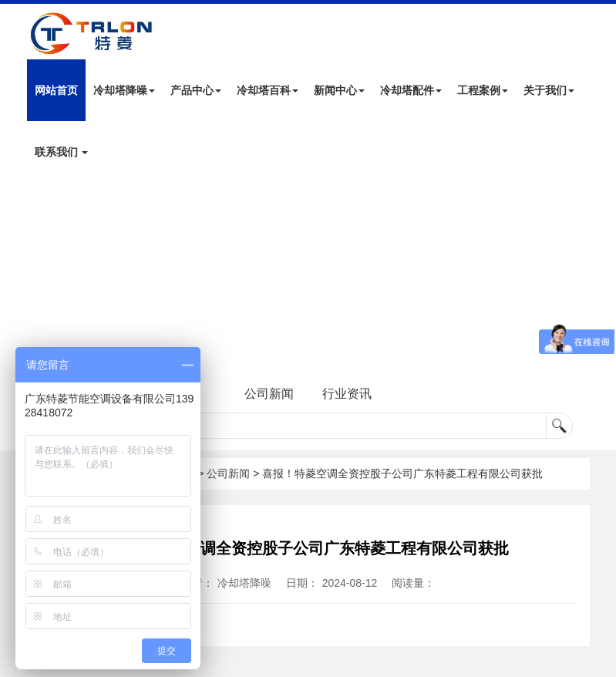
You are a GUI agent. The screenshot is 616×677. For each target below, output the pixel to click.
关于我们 (549, 90)
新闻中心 (339, 90)
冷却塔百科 (268, 90)
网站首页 (56, 90)
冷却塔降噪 (124, 90)
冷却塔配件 (411, 90)
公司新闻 (269, 394)
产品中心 (196, 90)
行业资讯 (347, 394)
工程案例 (483, 90)
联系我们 (62, 152)
